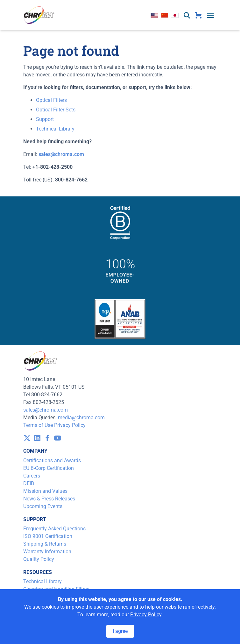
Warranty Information (47, 552)
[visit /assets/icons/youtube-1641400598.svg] (58, 438)
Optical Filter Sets (56, 110)
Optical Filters (51, 100)
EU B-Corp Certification (49, 468)
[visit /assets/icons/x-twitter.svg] (27, 438)
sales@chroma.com (46, 410)
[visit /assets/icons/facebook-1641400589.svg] (47, 438)
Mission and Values (45, 491)
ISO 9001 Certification (48, 536)
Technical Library (55, 129)
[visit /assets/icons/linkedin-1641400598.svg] (37, 438)
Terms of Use (38, 425)
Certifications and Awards (52, 460)
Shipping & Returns (45, 544)
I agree (120, 631)
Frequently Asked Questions (54, 529)
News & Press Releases (49, 499)
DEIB (29, 483)
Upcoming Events (43, 506)
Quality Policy (39, 559)
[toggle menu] (210, 15)
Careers (32, 476)
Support (45, 119)
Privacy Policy (70, 425)
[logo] (39, 15)
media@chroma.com (81, 418)
